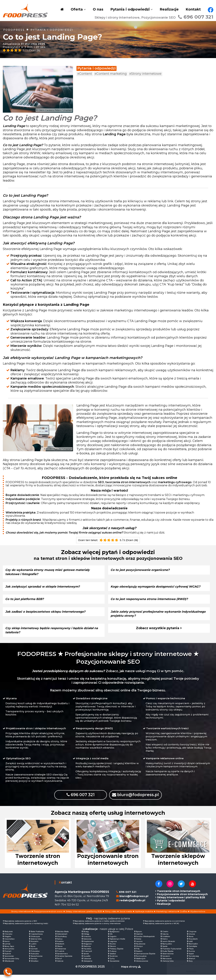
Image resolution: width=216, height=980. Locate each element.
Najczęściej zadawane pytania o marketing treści (26, 929)
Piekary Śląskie (117, 954)
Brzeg (86, 937)
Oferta (77, 9)
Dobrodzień (62, 939)
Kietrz (165, 944)
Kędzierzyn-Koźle (117, 944)
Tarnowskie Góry (12, 964)
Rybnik (8, 959)
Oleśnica (87, 951)
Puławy (113, 956)
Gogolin (113, 942)
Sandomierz (62, 959)
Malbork (61, 949)
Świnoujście (141, 961)
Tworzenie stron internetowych (179, 896)
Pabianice (62, 954)
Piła (138, 954)
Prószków (35, 956)
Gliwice (192, 939)
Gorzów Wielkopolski (145, 942)
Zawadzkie (114, 966)
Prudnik (61, 956)
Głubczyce (35, 942)
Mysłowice (141, 949)
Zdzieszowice (142, 966)
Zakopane (88, 966)
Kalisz (60, 944)
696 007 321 (196, 17)
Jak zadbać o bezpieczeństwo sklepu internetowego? (49, 616)
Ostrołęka (193, 951)
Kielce (139, 944)
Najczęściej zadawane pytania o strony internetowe (97, 929)
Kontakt (193, 9)
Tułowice (87, 964)
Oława (60, 951)
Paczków (87, 954)
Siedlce (113, 959)
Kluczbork (193, 944)
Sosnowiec (9, 961)
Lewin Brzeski (169, 947)
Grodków (166, 942)
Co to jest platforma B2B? (26, 603)
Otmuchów (9, 954)
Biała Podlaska (37, 937)
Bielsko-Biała (63, 937)
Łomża (7, 949)
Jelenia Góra (36, 944)
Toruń (59, 964)
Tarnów (34, 964)
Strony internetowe (145, 74)
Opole (165, 951)
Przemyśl (88, 956)
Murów (113, 949)
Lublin (34, 949)
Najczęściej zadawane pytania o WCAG (162, 929)
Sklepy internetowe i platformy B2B (181, 903)
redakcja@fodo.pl (132, 906)
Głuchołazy (62, 942)
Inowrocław (9, 944)
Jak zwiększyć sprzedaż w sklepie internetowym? (46, 586)
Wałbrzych (141, 964)
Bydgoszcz (114, 937)
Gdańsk (139, 939)
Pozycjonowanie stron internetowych (182, 899)
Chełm (165, 937)
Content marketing (111, 74)
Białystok (9, 937)
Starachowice (37, 961)
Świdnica (114, 961)
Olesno (113, 951)
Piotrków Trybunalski (172, 954)
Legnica (113, 947)
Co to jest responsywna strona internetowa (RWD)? (153, 603)
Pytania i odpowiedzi (130, 9)
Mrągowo (87, 949)
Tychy (112, 964)
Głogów (8, 942)
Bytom (139, 937)
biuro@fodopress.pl (141, 799)
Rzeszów (35, 959)
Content (85, 74)
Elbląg (86, 939)
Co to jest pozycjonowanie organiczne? (143, 570)
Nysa (33, 951)
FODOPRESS (14, 30)
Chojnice (192, 937)
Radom (139, 956)
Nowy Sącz (9, 951)
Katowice (87, 944)
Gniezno (87, 942)
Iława (191, 942)
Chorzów (8, 939)
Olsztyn (139, 951)
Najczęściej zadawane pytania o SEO (21, 926)
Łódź (191, 947)
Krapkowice (89, 947)
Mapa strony (131, 972)
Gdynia (165, 939)
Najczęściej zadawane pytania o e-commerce (165, 926)
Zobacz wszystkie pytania (159, 632)
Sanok (86, 959)
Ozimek (34, 954)
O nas (98, 9)
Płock (191, 954)
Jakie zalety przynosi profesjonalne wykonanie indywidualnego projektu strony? (149, 618)
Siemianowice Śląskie (146, 959)
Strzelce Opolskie (65, 961)
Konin (7, 947)
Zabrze (60, 966)
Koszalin (35, 947)
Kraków (60, 947)
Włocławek (9, 966)
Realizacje (169, 9)
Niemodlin (193, 949)
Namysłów (167, 949)
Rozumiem (188, 971)
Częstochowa (37, 939)
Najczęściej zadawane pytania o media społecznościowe (99, 926)
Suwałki (87, 961)
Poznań (8, 956)
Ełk (111, 939)
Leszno (139, 947)
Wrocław (35, 966)
